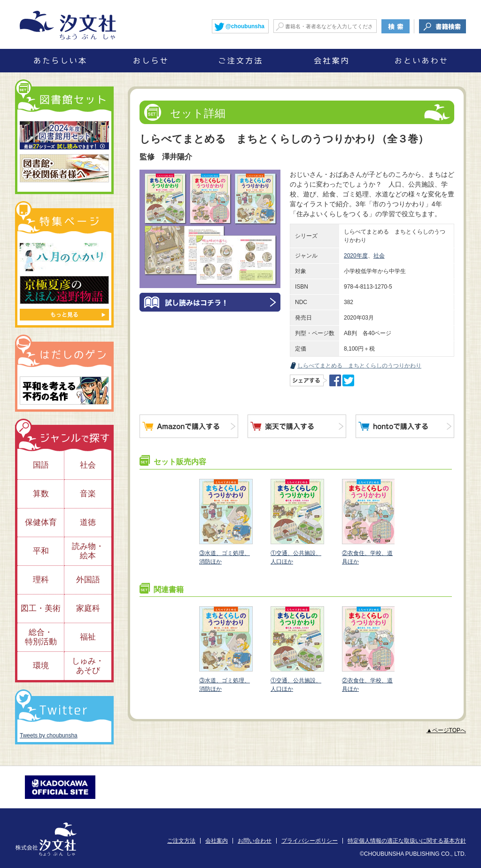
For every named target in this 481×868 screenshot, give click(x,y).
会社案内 (217, 841)
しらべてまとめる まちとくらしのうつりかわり (359, 366)
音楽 (88, 494)
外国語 (88, 580)
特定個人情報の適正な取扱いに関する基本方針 (407, 841)
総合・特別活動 (41, 637)
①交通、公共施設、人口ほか (297, 522)
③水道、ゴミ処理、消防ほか (225, 522)
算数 (41, 494)
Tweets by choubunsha (49, 735)
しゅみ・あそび (88, 666)
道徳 (88, 522)
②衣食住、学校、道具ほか (368, 522)
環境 (41, 666)
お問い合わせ (255, 841)
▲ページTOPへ (446, 730)
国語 (41, 465)
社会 (379, 256)
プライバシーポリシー (310, 841)
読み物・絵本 (88, 551)
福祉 (88, 637)
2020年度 (356, 256)
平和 (41, 551)
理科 (41, 580)
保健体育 (41, 522)
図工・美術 (41, 608)
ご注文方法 (181, 841)
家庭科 (88, 608)
